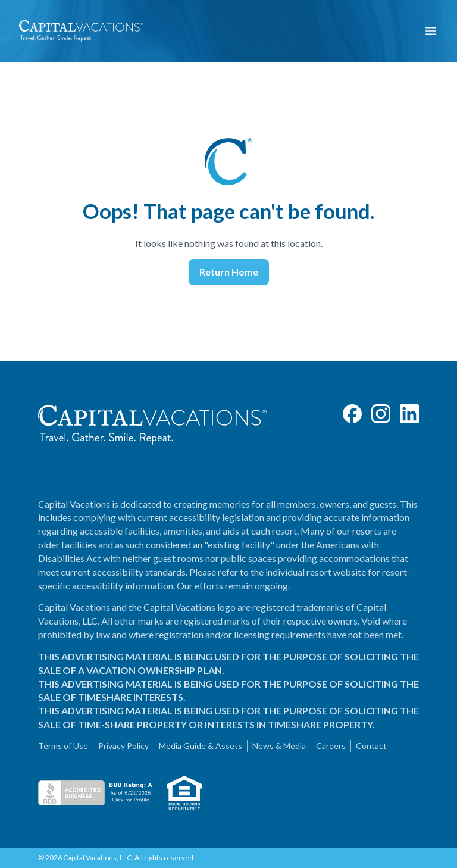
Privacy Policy (123, 746)
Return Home (229, 272)
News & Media (279, 746)
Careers (331, 746)
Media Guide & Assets (201, 746)
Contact (371, 746)
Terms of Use (63, 746)
